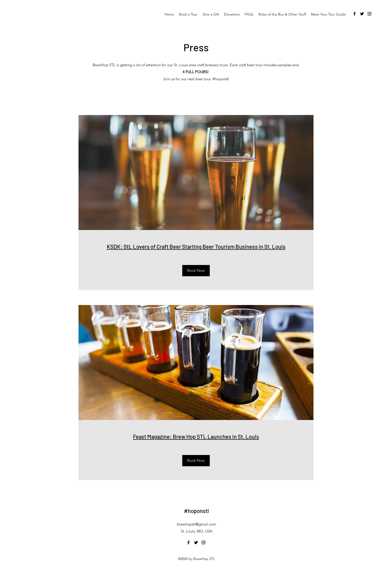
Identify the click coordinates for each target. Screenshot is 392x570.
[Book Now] (196, 271)
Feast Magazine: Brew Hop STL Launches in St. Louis (196, 436)
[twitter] (362, 14)
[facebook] (354, 14)
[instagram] (369, 14)
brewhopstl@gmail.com (197, 524)
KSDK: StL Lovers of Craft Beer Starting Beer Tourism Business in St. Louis (196, 246)
